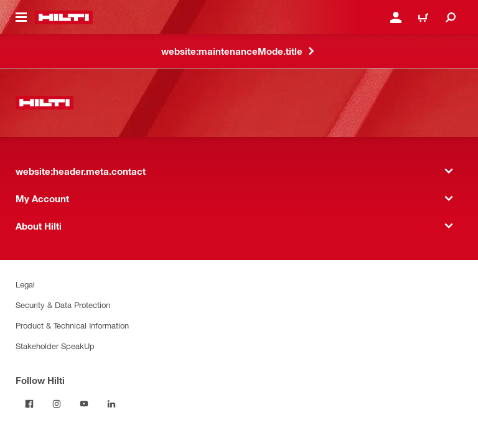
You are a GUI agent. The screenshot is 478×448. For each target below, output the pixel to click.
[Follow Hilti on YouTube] (84, 404)
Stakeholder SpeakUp (55, 346)
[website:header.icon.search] (451, 17)
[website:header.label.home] (64, 17)
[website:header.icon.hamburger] (21, 17)
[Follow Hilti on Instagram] (57, 404)
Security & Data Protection (63, 305)
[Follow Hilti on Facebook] (29, 404)
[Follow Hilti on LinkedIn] (111, 404)
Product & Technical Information (72, 325)
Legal (25, 284)
